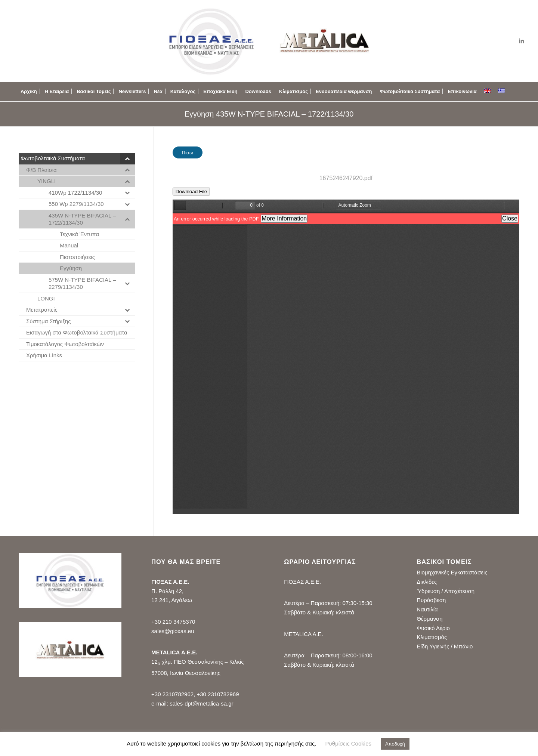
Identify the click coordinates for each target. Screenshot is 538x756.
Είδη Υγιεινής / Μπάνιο (445, 646)
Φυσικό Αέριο (433, 628)
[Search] (515, 92)
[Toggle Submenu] (127, 158)
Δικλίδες (427, 582)
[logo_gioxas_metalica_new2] (269, 41)
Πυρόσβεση (431, 600)
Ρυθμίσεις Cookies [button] (348, 743)
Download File (191, 192)
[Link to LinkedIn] (522, 41)
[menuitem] (29, 92)
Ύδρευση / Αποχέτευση (446, 591)
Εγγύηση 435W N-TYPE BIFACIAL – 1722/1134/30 (269, 114)
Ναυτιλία (427, 609)
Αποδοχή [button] (395, 744)
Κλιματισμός (432, 637)
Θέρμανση (429, 619)
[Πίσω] (188, 152)
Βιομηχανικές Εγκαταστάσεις (452, 572)
